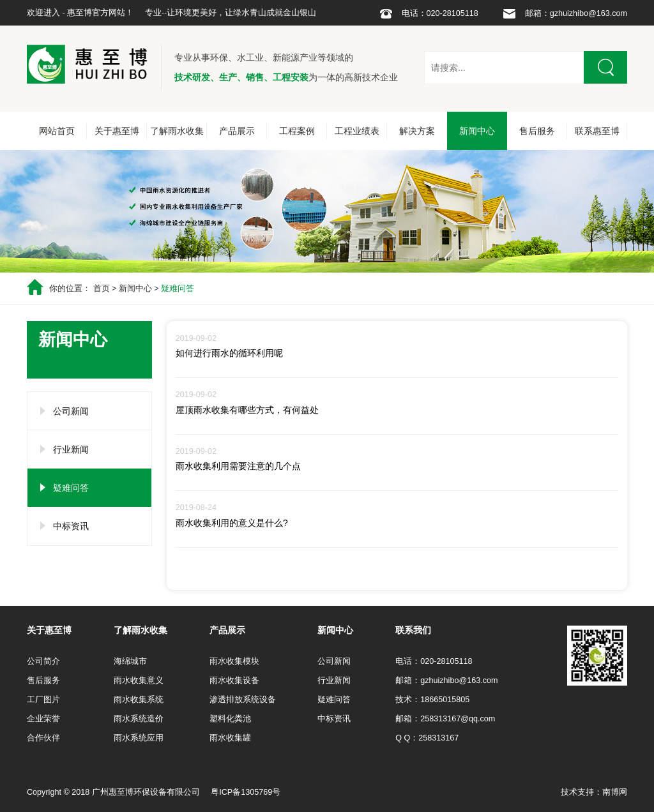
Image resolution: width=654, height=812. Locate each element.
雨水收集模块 (234, 661)
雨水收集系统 (139, 700)
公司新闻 (71, 411)
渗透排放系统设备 (243, 700)
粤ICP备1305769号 (246, 792)
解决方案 (417, 131)
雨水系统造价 (139, 719)
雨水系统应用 (139, 738)
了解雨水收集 (177, 131)
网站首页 (57, 131)
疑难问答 (178, 289)
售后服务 (537, 131)
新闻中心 (477, 131)
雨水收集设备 (234, 680)
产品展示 (237, 131)
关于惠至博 (117, 131)
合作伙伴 (43, 738)
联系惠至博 (597, 131)
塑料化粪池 (230, 719)
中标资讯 (71, 526)
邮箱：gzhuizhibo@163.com (576, 13)
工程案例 (297, 131)
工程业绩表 (357, 131)
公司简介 (43, 661)
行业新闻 (71, 449)
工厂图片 (43, 700)
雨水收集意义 (139, 680)
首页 (102, 289)
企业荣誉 (43, 719)
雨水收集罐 (230, 738)
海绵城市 (130, 661)
